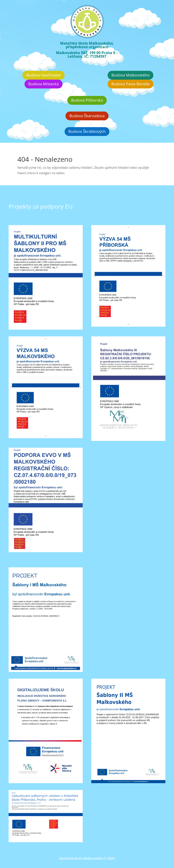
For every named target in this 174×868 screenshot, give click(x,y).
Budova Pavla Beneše (131, 84)
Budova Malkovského (130, 75)
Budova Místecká (43, 84)
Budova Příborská (87, 100)
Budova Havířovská (43, 75)
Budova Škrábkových (87, 131)
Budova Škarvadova (87, 116)
